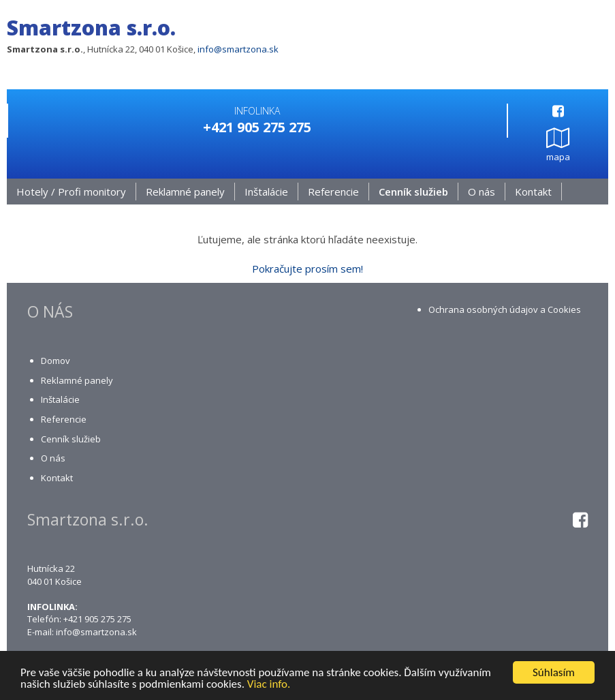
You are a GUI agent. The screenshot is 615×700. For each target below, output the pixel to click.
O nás (482, 192)
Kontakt (533, 192)
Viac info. (269, 685)
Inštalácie (266, 192)
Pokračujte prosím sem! (307, 269)
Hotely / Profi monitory (71, 192)
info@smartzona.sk (238, 49)
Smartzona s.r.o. (91, 28)
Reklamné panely (185, 192)
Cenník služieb (413, 192)
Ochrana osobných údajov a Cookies (505, 309)
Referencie (333, 192)
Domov (56, 361)
